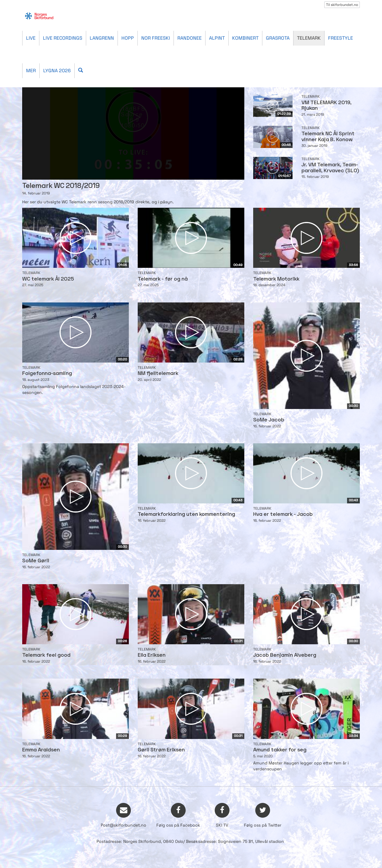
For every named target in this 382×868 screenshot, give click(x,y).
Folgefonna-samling (47, 374)
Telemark (309, 38)
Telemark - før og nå (163, 279)
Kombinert (245, 38)
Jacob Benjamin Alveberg (285, 655)
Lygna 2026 (57, 71)
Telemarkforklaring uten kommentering (186, 514)
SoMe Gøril (36, 561)
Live (31, 38)
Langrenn (102, 38)
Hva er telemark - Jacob (283, 514)
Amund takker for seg (280, 750)
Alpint (217, 38)
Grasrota (278, 38)
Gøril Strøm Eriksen (161, 750)
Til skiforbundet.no (342, 5)
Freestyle (341, 38)
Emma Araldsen (41, 750)
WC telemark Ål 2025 (48, 279)
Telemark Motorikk (276, 279)
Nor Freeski (156, 38)
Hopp (128, 38)
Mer (31, 71)
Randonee (190, 38)
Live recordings (63, 38)
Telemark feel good (46, 655)
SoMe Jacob (269, 420)
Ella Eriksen (152, 655)
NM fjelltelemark (158, 374)
